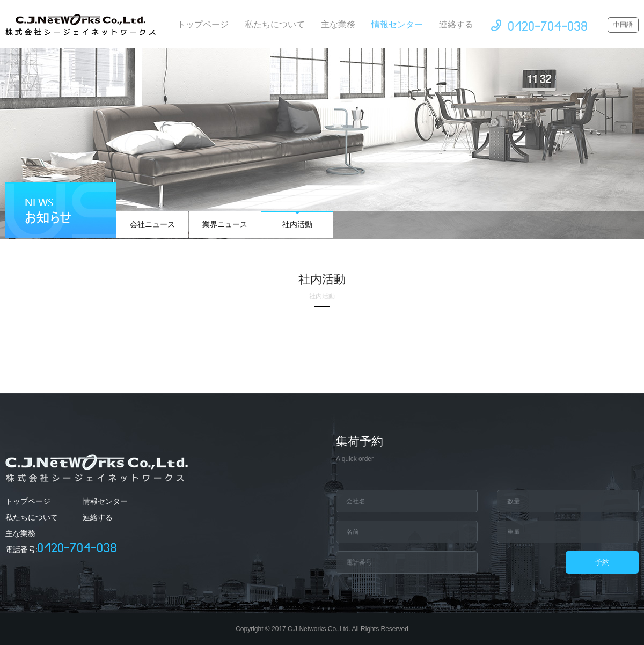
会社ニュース (152, 220)
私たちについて (275, 24)
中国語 (623, 25)
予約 (602, 562)
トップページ (203, 24)
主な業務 (338, 24)
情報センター (397, 28)
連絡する (456, 24)
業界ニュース (225, 220)
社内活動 (297, 220)
